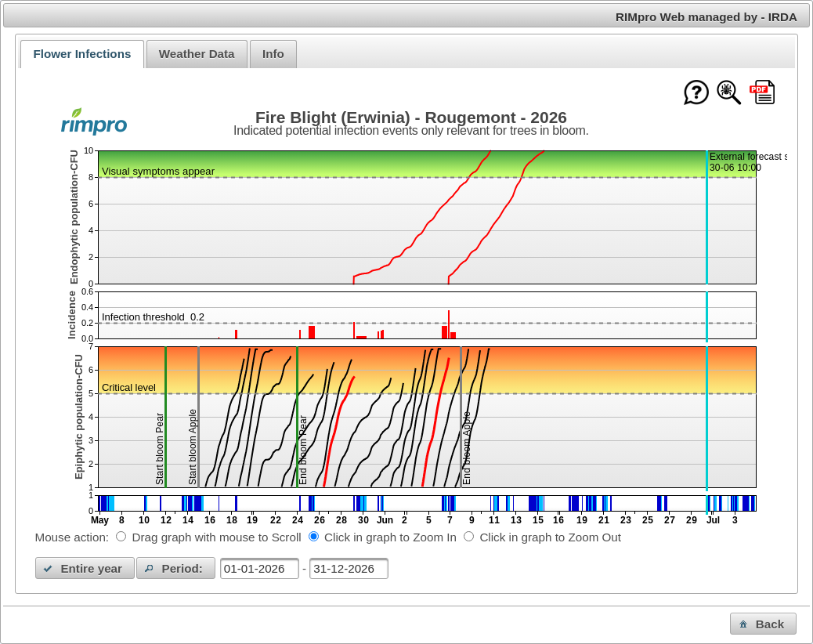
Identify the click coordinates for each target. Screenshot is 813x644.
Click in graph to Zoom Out (550, 537)
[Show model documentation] (729, 94)
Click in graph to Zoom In (390, 537)
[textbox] (260, 568)
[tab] (82, 54)
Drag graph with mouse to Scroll (217, 537)
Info (273, 54)
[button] (85, 568)
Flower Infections (82, 54)
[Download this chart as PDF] (762, 94)
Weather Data (197, 54)
